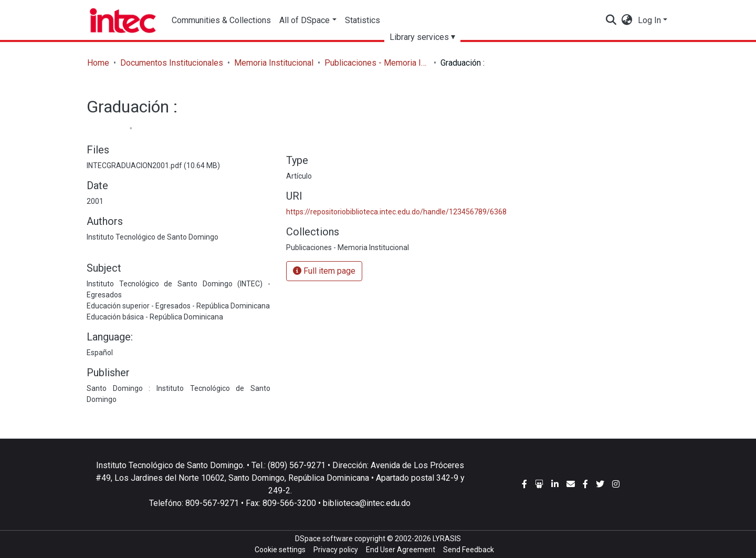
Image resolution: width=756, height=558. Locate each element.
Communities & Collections (221, 20)
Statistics (363, 20)
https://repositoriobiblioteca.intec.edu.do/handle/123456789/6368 (396, 212)
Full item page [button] (324, 271)
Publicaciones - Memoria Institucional (377, 63)
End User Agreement (401, 550)
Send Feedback (469, 550)
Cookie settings (280, 550)
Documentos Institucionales (172, 63)
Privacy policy (336, 550)
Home (98, 63)
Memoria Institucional (274, 63)
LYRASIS (447, 539)
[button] (627, 20)
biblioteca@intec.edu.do (367, 503)
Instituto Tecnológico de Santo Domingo (153, 237)
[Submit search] (611, 20)
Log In (649, 20)
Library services (419, 37)
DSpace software (324, 539)
